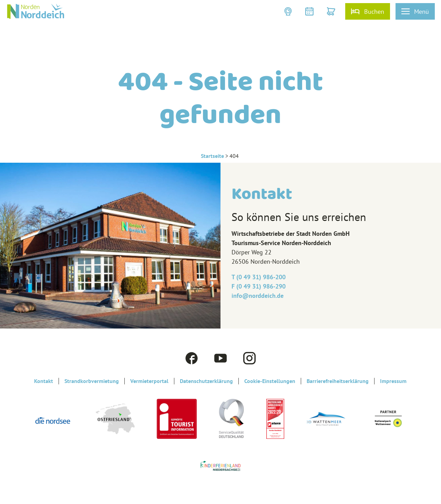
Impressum (393, 381)
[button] (289, 11)
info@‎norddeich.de (258, 296)
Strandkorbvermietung (92, 381)
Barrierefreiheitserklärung (338, 381)
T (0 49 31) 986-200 (259, 277)
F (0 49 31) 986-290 (259, 286)
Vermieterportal (149, 381)
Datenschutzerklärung (206, 381)
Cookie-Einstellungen (270, 381)
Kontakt (44, 381)
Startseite (212, 156)
